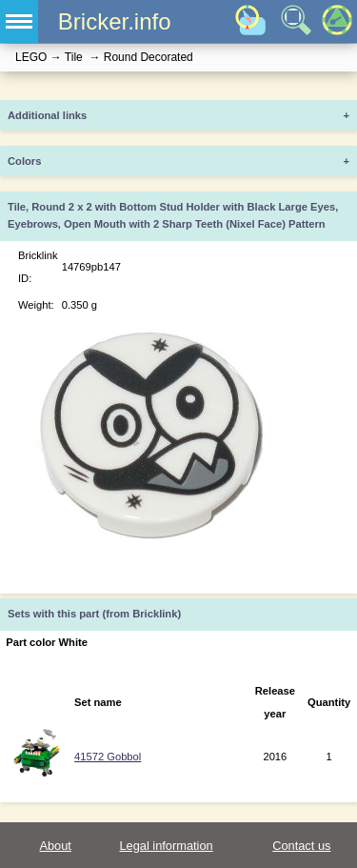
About (55, 846)
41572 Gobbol (108, 757)
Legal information (166, 846)
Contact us (301, 846)
